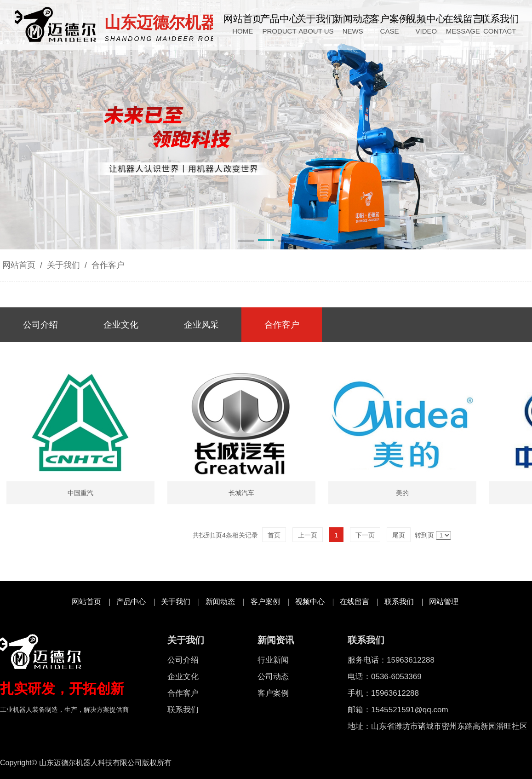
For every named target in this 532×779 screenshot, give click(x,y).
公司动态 (273, 677)
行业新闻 (273, 660)
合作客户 (107, 265)
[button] (246, 242)
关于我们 (63, 265)
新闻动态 (220, 602)
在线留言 (355, 602)
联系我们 (399, 602)
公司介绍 (183, 660)
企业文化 (183, 677)
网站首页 (19, 265)
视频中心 (310, 602)
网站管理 (444, 602)
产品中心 (131, 602)
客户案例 (265, 602)
